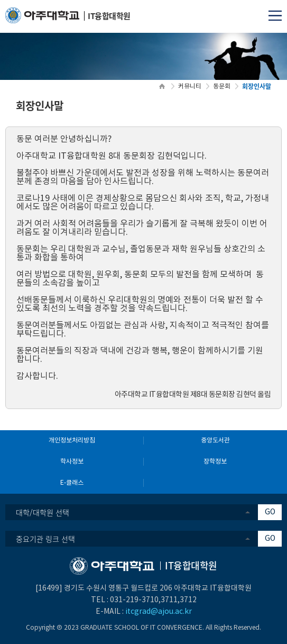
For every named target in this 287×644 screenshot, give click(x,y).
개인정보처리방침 (72, 441)
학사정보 (72, 462)
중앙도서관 (215, 441)
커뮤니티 (190, 87)
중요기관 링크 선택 (45, 539)
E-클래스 (72, 483)
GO (270, 512)
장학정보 (215, 462)
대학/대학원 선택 (43, 512)
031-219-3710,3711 (144, 600)
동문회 (222, 87)
